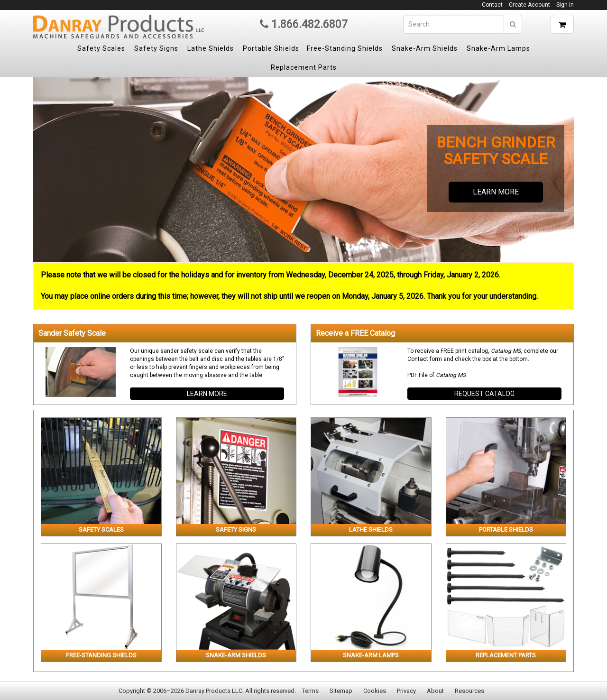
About (435, 691)
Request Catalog (484, 394)
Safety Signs (156, 48)
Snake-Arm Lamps (498, 48)
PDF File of (437, 375)
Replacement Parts (304, 67)
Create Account (529, 5)
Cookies (375, 691)
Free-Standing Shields (345, 48)
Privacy (406, 691)
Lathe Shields (211, 48)
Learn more (496, 192)
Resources (469, 691)
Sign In (565, 5)
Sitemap (341, 691)
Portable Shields (271, 48)
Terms (310, 691)
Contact (492, 5)
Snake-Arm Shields (425, 48)
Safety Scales (101, 48)
